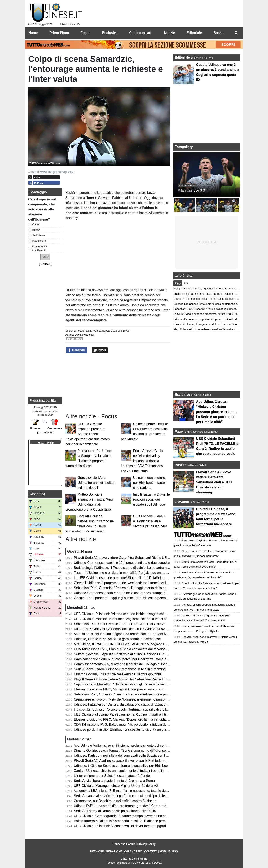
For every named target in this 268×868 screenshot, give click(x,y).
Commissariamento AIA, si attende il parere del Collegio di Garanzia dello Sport (133, 664)
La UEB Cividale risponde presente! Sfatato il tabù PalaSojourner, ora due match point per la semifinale (88, 434)
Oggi (178, 283)
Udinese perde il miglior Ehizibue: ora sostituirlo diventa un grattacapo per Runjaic (135, 730)
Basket (180, 465)
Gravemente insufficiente (40, 248)
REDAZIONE (114, 851)
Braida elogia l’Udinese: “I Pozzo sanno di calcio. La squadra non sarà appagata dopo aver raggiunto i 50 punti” (157, 568)
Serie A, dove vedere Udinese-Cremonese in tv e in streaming (120, 669)
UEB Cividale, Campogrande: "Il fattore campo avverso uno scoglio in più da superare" (138, 816)
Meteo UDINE (46, 444)
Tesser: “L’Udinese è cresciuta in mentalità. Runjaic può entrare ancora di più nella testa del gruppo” (148, 573)
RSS (175, 851)
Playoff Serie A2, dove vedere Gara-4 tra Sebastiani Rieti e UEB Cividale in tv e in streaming (142, 558)
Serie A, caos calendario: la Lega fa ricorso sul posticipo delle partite (125, 796)
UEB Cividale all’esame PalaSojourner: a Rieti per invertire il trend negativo (130, 714)
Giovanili (182, 502)
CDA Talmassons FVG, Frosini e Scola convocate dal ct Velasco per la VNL (130, 649)
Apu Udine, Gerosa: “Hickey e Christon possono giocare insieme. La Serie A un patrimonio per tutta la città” (217, 412)
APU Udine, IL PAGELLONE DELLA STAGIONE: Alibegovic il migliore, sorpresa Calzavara (141, 644)
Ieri (186, 283)
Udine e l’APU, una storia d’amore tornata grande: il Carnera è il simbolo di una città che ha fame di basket (153, 806)
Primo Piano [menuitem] (59, 33)
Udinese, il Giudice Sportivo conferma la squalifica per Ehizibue (121, 766)
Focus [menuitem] (86, 33)
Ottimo (36, 224)
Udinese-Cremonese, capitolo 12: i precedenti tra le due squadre (122, 563)
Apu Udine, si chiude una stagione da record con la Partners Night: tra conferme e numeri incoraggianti (150, 634)
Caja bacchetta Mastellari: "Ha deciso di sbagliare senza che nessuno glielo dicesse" (137, 684)
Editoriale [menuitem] (194, 33)
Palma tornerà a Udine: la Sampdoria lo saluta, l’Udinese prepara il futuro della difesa (137, 821)
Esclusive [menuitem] (110, 33)
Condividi (77, 350)
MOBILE (165, 851)
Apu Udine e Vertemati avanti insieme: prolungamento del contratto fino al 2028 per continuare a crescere (152, 745)
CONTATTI (151, 851)
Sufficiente (39, 235)
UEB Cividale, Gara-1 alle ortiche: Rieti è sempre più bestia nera (150, 521)
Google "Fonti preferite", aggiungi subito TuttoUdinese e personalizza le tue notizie (135, 598)
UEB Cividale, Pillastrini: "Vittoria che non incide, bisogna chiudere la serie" (129, 614)
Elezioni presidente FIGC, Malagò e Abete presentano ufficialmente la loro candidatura (138, 689)
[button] (45, 257)
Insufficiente (40, 241)
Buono (36, 230)
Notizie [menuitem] (169, 33)
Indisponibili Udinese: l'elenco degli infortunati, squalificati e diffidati (124, 709)
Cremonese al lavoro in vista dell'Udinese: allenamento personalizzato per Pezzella (136, 699)
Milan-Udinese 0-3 (191, 190)
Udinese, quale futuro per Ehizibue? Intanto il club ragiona (150, 483)
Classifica (37, 494)
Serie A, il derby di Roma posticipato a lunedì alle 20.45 (115, 811)
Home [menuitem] (33, 33)
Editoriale (183, 58)
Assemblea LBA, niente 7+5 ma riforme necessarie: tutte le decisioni (124, 791)
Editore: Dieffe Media (134, 859)
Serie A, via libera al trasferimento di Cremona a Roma (114, 781)
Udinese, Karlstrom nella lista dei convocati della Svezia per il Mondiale (127, 756)
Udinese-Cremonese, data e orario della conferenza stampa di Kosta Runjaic (131, 593)
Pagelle (180, 431)
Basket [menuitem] (219, 33)
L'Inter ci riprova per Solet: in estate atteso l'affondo (112, 776)
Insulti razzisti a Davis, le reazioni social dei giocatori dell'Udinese (151, 499)
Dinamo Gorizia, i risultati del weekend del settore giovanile (118, 674)
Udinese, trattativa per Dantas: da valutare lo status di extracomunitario (127, 704)
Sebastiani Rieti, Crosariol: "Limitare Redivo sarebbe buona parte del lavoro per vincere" (139, 694)
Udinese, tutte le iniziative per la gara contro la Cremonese (117, 639)
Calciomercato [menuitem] (141, 33)
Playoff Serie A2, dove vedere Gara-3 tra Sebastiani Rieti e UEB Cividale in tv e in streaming (142, 679)
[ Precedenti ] (45, 433)
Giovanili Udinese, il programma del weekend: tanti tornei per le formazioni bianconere (138, 583)
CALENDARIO (133, 851)
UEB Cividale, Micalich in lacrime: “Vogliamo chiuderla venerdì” (121, 619)
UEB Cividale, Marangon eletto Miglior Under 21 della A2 (116, 786)
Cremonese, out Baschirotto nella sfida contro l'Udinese (115, 801)
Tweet (100, 350)
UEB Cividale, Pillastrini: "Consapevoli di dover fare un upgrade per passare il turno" (136, 826)
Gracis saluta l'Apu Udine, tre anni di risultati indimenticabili (96, 483)
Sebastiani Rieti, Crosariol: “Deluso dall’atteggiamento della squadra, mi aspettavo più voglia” (143, 588)
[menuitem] (236, 33)
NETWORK (97, 851)
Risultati (45, 264)
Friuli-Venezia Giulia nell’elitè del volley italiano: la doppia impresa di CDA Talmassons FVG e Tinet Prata (142, 461)
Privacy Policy (146, 844)
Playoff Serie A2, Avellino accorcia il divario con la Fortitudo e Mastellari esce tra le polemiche (143, 761)
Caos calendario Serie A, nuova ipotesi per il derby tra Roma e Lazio (125, 659)
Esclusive (182, 395)
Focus (80, 331)
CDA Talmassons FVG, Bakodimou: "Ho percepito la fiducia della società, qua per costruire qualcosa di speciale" (157, 725)
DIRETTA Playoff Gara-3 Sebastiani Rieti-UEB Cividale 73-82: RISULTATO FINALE (136, 629)
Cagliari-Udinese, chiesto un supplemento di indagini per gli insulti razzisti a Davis (134, 771)
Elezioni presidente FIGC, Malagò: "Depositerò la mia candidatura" (123, 719)
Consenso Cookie (124, 844)
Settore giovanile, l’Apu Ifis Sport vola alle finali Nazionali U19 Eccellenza (128, 654)
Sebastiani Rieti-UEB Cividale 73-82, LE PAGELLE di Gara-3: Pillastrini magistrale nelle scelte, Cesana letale (155, 624)
